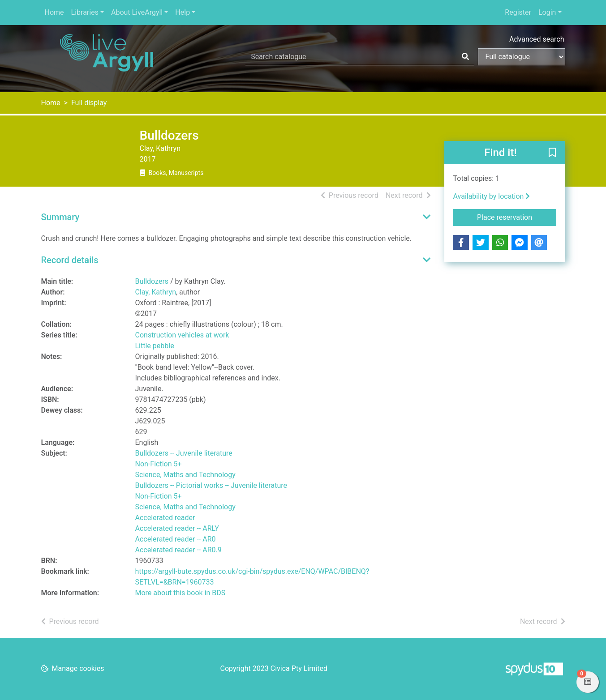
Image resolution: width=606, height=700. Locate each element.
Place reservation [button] (517, 217)
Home (54, 12)
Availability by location (492, 196)
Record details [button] (70, 260)
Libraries (85, 12)
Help (183, 12)
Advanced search (537, 39)
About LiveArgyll (137, 12)
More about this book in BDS (181, 593)
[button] (552, 153)
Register (518, 12)
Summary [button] (60, 217)
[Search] (465, 57)
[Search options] (522, 57)
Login (547, 12)
